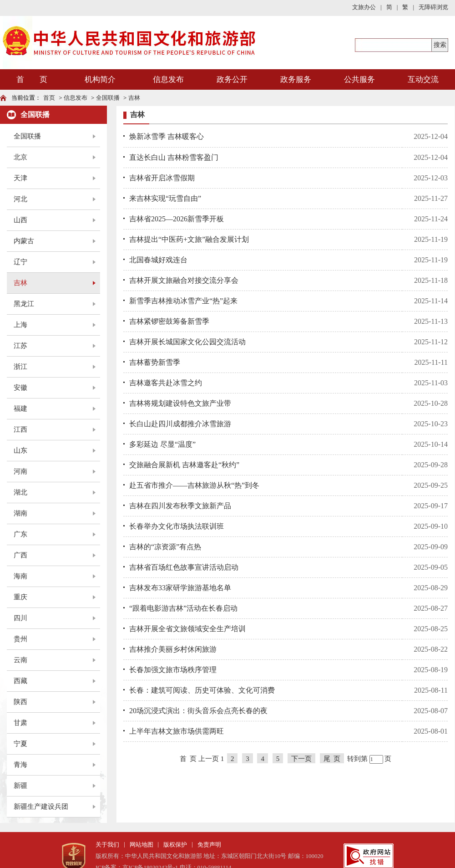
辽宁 (20, 262)
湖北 (20, 492)
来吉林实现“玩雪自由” (165, 198)
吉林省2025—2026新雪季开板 (177, 219)
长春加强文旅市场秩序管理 (173, 670)
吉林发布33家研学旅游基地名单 (180, 588)
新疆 (20, 786)
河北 (20, 199)
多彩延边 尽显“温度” (162, 444)
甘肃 (20, 723)
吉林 (134, 98)
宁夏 (20, 744)
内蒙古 (24, 241)
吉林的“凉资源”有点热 (165, 547)
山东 (20, 450)
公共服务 (359, 79)
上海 (20, 325)
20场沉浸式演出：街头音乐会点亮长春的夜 (198, 711)
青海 (20, 765)
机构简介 (100, 79)
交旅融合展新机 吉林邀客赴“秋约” (184, 465)
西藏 (20, 681)
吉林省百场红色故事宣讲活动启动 (184, 567)
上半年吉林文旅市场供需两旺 (177, 731)
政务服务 (296, 79)
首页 (49, 98)
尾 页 (332, 759)
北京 (20, 157)
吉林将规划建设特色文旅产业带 (180, 403)
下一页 (301, 759)
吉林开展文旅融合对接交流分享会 (184, 280)
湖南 (20, 513)
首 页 (32, 79)
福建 (20, 408)
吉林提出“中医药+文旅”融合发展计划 (189, 239)
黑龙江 (24, 304)
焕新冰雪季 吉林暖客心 (167, 136)
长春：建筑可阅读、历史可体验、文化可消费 (202, 690)
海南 (20, 576)
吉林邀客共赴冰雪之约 (166, 383)
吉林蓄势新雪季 (155, 362)
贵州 (20, 639)
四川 (20, 618)
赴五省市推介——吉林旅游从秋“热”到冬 (194, 485)
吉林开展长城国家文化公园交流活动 (187, 342)
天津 (20, 178)
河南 (20, 471)
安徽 (20, 388)
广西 (20, 555)
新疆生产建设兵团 (41, 807)
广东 (20, 534)
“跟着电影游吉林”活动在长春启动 (183, 608)
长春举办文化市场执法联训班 (177, 526)
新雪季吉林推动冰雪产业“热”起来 (183, 301)
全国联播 (108, 98)
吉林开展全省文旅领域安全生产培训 (187, 629)
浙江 (20, 367)
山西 (20, 220)
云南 (20, 660)
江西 (20, 429)
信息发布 (168, 79)
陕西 (20, 702)
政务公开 (232, 79)
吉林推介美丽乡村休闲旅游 (173, 649)
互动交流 (423, 79)
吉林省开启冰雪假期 (162, 178)
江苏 (20, 346)
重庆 (20, 597)
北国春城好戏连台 (158, 260)
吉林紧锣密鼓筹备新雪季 (169, 321)
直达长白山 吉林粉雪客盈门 (174, 157)
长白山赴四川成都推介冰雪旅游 (180, 424)
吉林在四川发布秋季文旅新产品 (180, 506)
